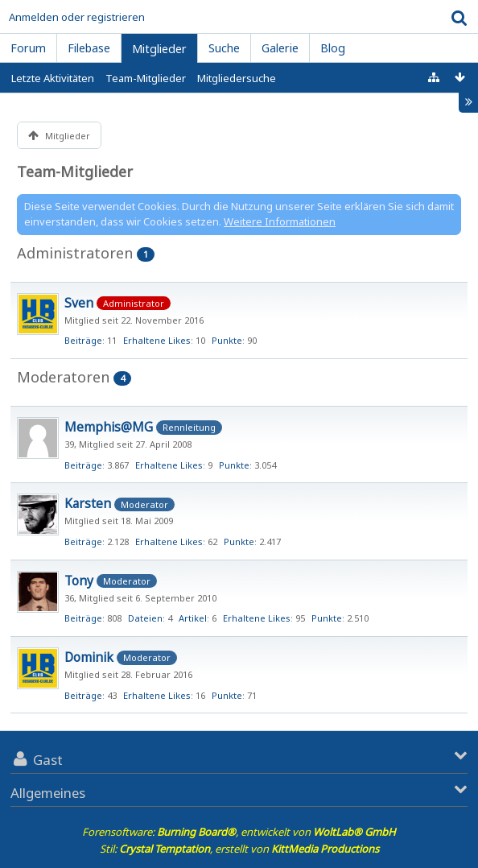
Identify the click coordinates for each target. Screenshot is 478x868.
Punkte (227, 340)
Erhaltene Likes (157, 340)
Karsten (88, 503)
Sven (79, 303)
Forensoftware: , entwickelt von (239, 832)
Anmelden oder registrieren (77, 17)
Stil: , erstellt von (239, 849)
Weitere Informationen (280, 221)
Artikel (193, 618)
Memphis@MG (109, 427)
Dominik (89, 657)
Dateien (145, 618)
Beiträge (83, 340)
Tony (79, 581)
